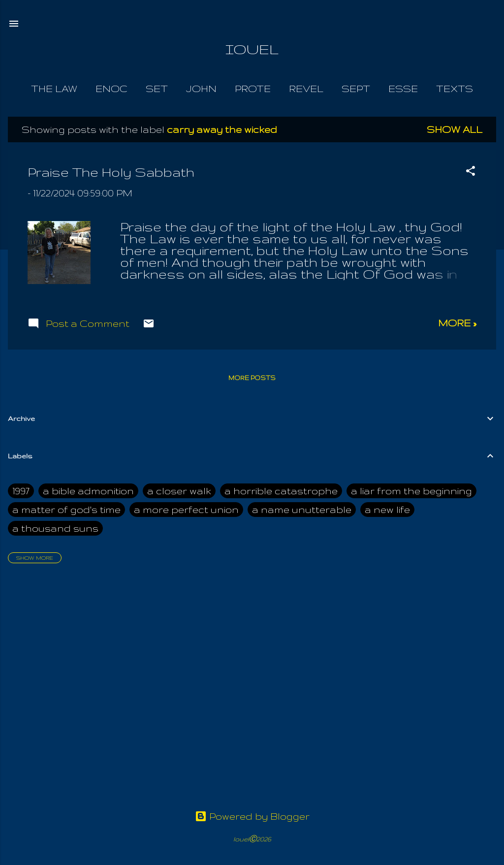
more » (457, 323)
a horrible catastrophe (281, 491)
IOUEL (252, 49)
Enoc (111, 89)
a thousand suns (55, 528)
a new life (387, 510)
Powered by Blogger (252, 816)
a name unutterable (302, 510)
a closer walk (179, 491)
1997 (21, 491)
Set (157, 89)
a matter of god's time (66, 510)
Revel (306, 89)
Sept (356, 89)
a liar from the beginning (411, 491)
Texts (455, 89)
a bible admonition (88, 491)
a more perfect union (186, 510)
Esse (403, 89)
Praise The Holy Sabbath (111, 172)
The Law (54, 89)
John (201, 89)
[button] (471, 172)
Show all (455, 129)
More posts (252, 378)
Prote (253, 89)
